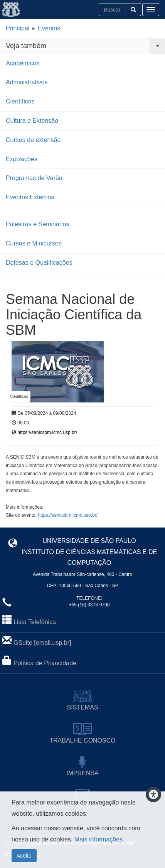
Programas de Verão (34, 178)
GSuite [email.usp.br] (42, 643)
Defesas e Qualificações (39, 263)
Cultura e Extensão (32, 121)
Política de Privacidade (45, 663)
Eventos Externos (30, 197)
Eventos (49, 28)
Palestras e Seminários (38, 224)
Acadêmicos (23, 63)
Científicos (20, 101)
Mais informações (98, 839)
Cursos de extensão (33, 140)
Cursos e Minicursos (34, 243)
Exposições (22, 159)
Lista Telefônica (35, 622)
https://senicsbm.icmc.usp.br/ (47, 432)
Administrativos (27, 82)
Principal (18, 28)
